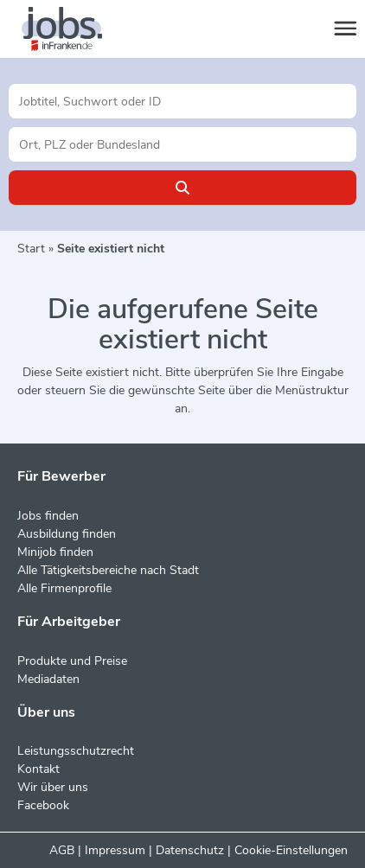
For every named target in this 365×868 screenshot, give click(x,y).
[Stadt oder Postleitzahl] (182, 144)
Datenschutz (190, 850)
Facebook (43, 805)
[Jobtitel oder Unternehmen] (182, 101)
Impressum (115, 850)
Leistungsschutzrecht (76, 751)
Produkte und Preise (72, 661)
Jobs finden (48, 516)
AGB (62, 850)
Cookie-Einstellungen (291, 850)
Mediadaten (48, 679)
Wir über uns (53, 787)
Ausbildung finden (67, 534)
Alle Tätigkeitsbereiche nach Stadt (108, 570)
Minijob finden (55, 552)
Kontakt (38, 769)
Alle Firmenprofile (64, 588)
